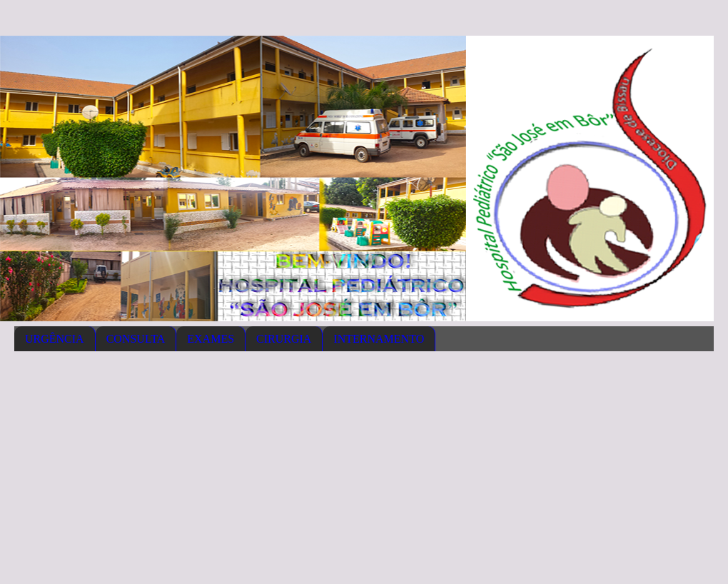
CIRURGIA (284, 339)
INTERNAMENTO (379, 339)
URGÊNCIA (55, 339)
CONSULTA (136, 339)
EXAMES (211, 339)
